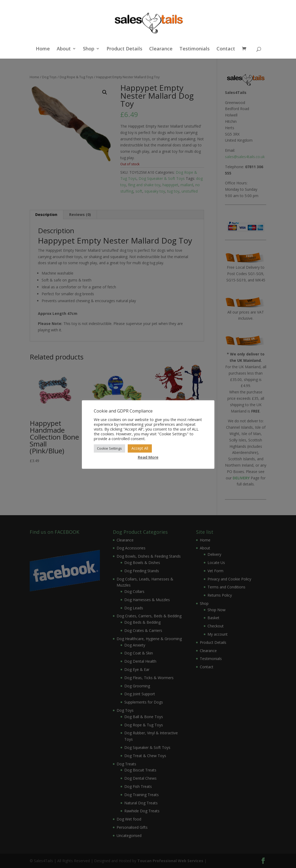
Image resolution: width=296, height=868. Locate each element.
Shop (89, 49)
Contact (226, 49)
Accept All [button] (140, 448)
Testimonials (195, 49)
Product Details (124, 49)
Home (43, 49)
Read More (148, 457)
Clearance (161, 49)
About (64, 49)
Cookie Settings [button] (109, 448)
